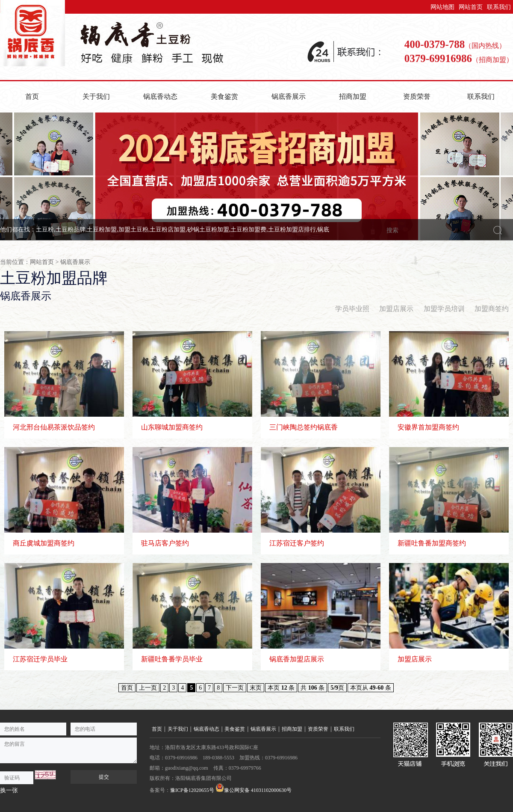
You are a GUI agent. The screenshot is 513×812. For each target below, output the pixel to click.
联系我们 (499, 7)
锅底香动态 (160, 96)
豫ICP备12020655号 (192, 790)
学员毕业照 (352, 309)
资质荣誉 (417, 96)
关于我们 (96, 96)
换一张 (9, 790)
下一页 (235, 688)
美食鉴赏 (224, 96)
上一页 (148, 688)
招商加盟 (353, 96)
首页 (32, 96)
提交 (104, 777)
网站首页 (471, 7)
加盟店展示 (396, 309)
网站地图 (442, 7)
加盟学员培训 (444, 309)
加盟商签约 (492, 309)
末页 (256, 688)
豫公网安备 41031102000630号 (254, 788)
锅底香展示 (289, 96)
